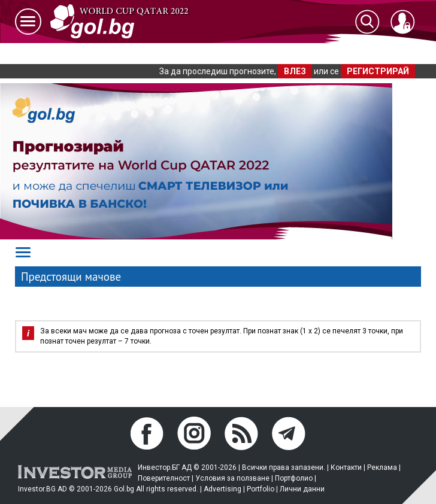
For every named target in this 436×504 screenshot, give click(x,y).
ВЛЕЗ (295, 71)
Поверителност (164, 478)
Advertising (222, 489)
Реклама (382, 467)
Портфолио (294, 478)
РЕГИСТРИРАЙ (378, 71)
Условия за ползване (232, 478)
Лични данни (302, 489)
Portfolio (261, 489)
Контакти (346, 467)
